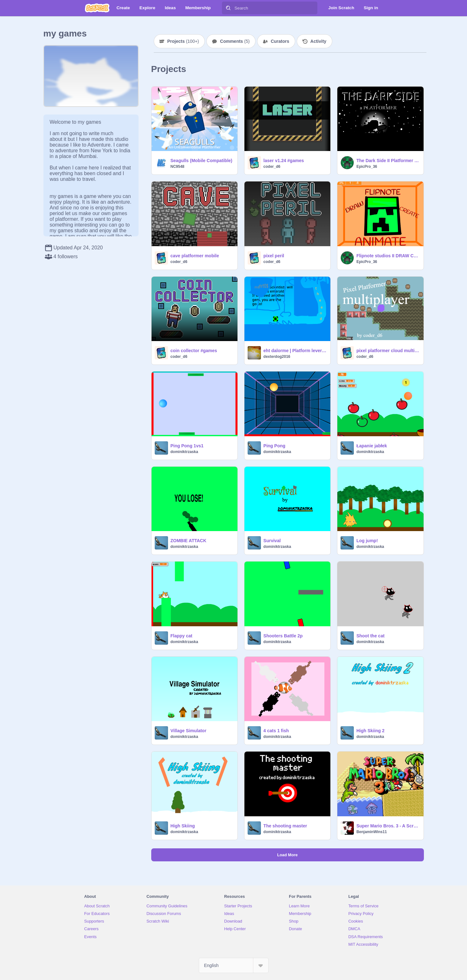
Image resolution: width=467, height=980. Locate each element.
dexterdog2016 (277, 357)
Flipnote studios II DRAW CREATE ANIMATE (388, 256)
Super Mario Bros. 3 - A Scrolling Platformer (388, 826)
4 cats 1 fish (276, 731)
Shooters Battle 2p (283, 636)
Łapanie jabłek (372, 446)
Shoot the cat (370, 636)
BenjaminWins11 (372, 832)
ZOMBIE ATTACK (188, 541)
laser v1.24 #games (284, 161)
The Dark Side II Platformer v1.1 (388, 161)
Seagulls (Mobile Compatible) (201, 161)
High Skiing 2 (370, 731)
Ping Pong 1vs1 (187, 446)
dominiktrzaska (184, 452)
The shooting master (285, 826)
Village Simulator (188, 731)
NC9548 (178, 167)
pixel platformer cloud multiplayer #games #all (388, 351)
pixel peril (274, 256)
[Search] (228, 8)
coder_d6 (272, 167)
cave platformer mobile (195, 256)
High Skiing (183, 826)
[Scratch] (97, 8)
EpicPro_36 (367, 167)
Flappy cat (182, 636)
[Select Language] (234, 965)
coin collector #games (194, 351)
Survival (272, 541)
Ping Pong (274, 446)
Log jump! (367, 541)
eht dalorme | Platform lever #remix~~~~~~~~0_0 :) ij (295, 351)
